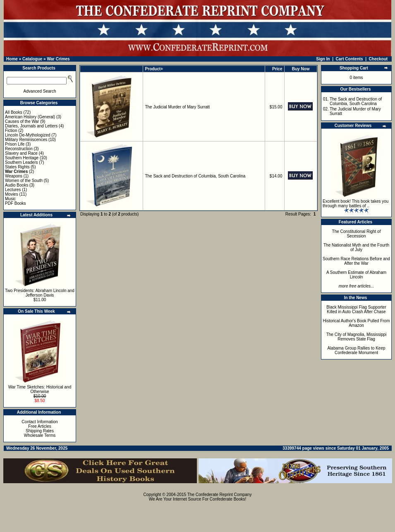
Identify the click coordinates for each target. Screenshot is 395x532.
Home (12, 59)
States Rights (17, 167)
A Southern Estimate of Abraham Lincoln (356, 275)
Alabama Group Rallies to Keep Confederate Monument (356, 350)
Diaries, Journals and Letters (31, 126)
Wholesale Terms (40, 435)
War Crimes (58, 59)
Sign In (323, 59)
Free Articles (40, 426)
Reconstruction (19, 149)
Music (10, 199)
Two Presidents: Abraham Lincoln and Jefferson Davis (40, 293)
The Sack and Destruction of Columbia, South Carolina (195, 176)
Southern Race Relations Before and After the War (356, 261)
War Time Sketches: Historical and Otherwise (40, 389)
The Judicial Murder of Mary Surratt (177, 107)
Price (277, 69)
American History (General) (30, 117)
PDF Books (16, 203)
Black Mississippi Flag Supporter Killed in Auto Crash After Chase (356, 309)
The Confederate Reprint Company (220, 495)
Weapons (14, 176)
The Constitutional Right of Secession (357, 234)
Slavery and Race (21, 153)
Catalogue (32, 59)
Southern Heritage (22, 158)
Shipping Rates (40, 431)
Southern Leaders (22, 162)
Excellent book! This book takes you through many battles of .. (355, 204)
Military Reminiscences (26, 140)
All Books (14, 112)
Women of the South (24, 181)
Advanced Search (40, 91)
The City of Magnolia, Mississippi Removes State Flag (357, 337)
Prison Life (15, 144)
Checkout (378, 59)
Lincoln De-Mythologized (28, 135)
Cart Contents (350, 59)
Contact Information (39, 422)
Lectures (13, 190)
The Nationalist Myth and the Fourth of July (356, 247)
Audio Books (17, 185)
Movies (12, 194)
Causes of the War (22, 121)
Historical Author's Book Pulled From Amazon (357, 323)
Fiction (11, 131)
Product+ (154, 69)
